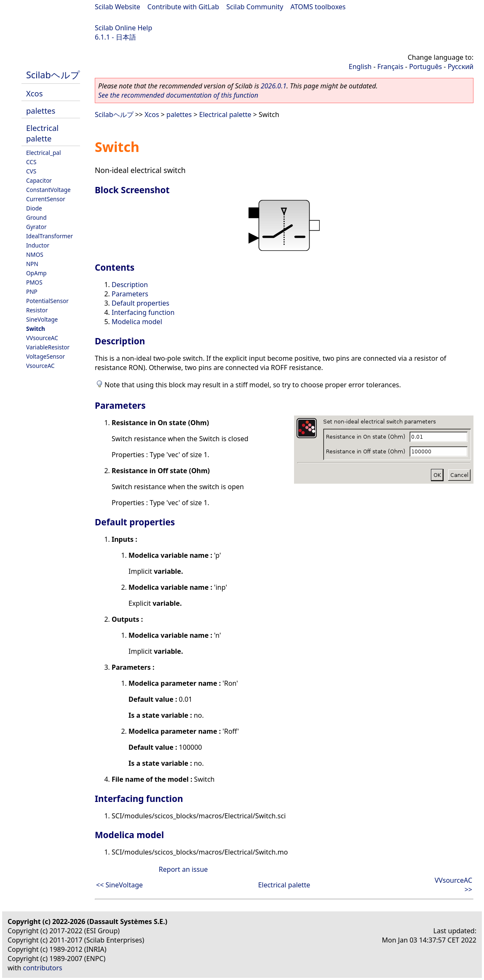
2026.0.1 (274, 86)
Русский (461, 67)
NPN (32, 264)
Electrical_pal (43, 153)
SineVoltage (42, 319)
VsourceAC (40, 366)
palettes (41, 111)
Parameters (130, 294)
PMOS (34, 282)
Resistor (37, 310)
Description (130, 285)
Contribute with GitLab (183, 7)
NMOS (35, 254)
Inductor (38, 245)
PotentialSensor (47, 301)
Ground (36, 217)
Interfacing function (143, 312)
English (360, 67)
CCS (31, 162)
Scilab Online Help (123, 28)
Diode (34, 208)
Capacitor (39, 180)
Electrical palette (42, 133)
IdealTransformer (49, 236)
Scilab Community (255, 7)
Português (425, 67)
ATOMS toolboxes (318, 7)
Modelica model (137, 322)
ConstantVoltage (48, 190)
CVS (31, 171)
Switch (36, 329)
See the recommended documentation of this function (178, 95)
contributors (43, 968)
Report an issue (183, 869)
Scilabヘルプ (53, 75)
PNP (32, 292)
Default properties (140, 303)
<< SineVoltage (119, 885)
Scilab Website (118, 7)
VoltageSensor (45, 356)
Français (390, 67)
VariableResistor (48, 347)
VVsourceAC (42, 338)
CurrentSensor (46, 199)
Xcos (35, 93)
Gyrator (36, 227)
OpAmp (36, 273)
